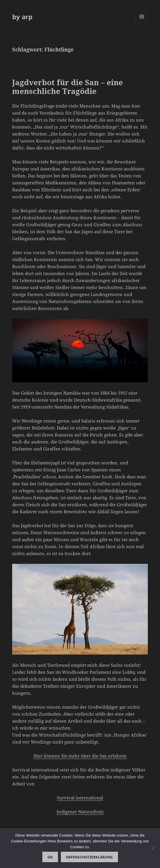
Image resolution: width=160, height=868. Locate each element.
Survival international (80, 798)
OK (50, 857)
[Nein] (153, 848)
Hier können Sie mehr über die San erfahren (80, 756)
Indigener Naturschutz (80, 812)
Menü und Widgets (142, 23)
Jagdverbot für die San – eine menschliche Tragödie (68, 87)
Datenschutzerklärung (89, 857)
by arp (22, 17)
